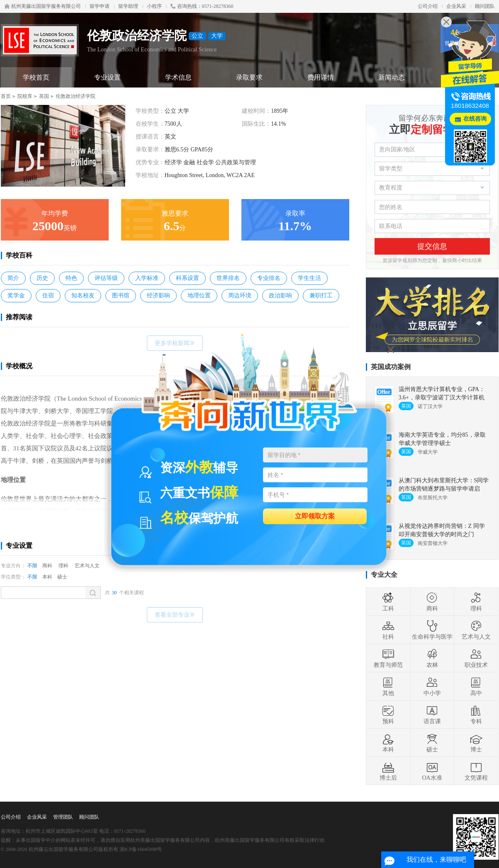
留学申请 (100, 6)
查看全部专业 (175, 615)
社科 (388, 630)
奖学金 (16, 295)
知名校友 (83, 295)
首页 (6, 96)
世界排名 (228, 278)
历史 (42, 278)
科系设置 (187, 278)
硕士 (62, 577)
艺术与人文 (87, 566)
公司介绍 (428, 6)
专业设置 (107, 77)
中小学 (432, 686)
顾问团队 (485, 6)
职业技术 (476, 658)
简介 (13, 278)
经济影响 (158, 295)
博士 (476, 743)
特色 (71, 278)
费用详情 (321, 77)
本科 (47, 577)
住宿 (48, 295)
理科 (63, 566)
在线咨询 (475, 119)
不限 (32, 566)
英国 (44, 96)
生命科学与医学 (432, 630)
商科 (47, 566)
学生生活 (309, 278)
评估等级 (106, 278)
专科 (476, 715)
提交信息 (432, 246)
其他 (388, 686)
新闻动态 (392, 77)
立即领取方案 (315, 516)
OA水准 (432, 771)
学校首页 (36, 77)
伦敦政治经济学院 (75, 96)
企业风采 (456, 6)
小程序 (154, 6)
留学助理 (128, 6)
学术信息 (178, 77)
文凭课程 (476, 771)
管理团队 (63, 817)
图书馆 (121, 295)
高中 (476, 686)
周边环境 (240, 295)
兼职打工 (321, 295)
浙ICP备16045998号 (141, 849)
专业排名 (269, 278)
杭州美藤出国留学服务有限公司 (43, 6)
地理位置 (199, 295)
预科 (388, 715)
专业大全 (384, 575)
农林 (432, 658)
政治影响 (280, 295)
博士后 (388, 771)
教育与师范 (388, 658)
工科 (388, 602)
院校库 (25, 96)
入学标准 (147, 278)
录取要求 (249, 77)
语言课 (432, 715)
